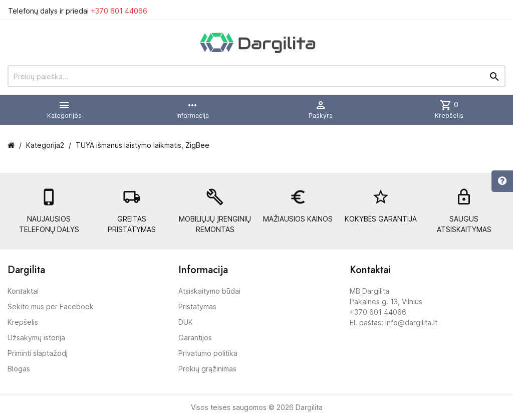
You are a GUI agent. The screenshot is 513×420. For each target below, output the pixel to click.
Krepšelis (23, 322)
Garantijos (195, 338)
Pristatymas (197, 306)
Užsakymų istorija (36, 338)
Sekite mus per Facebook (51, 306)
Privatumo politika (208, 353)
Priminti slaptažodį (38, 353)
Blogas (19, 369)
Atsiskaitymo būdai (209, 291)
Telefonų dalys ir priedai (78, 11)
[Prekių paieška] (256, 76)
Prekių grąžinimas (207, 369)
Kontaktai (23, 291)
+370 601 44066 (119, 11)
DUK (186, 322)
